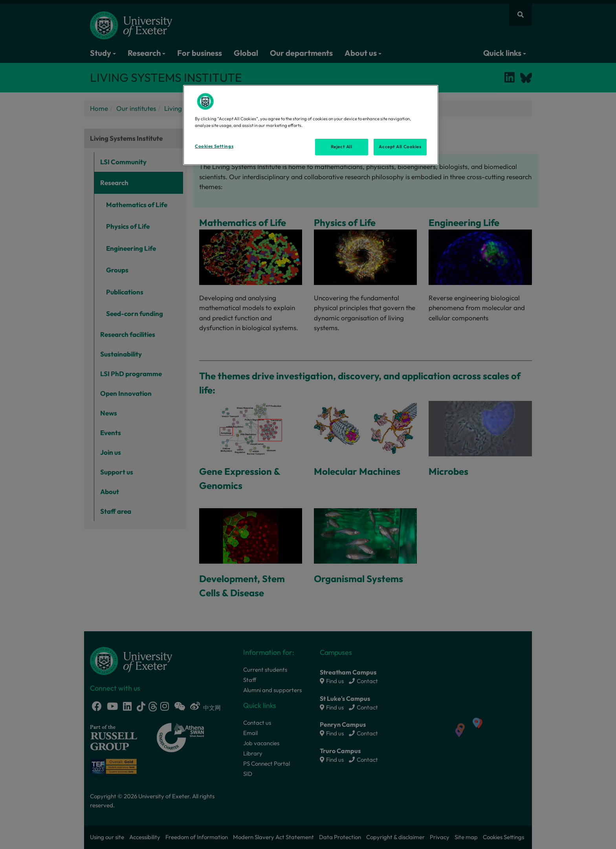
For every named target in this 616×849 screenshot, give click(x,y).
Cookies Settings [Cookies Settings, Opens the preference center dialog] (214, 146)
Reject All (342, 147)
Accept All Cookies (400, 147)
